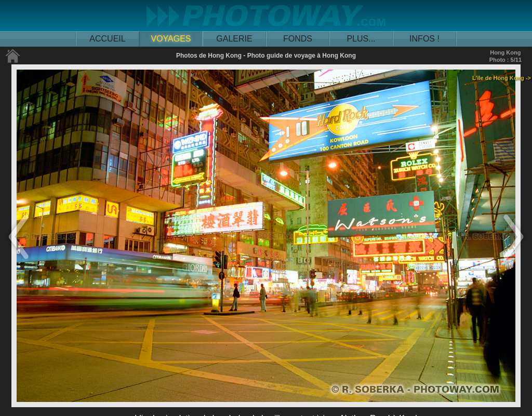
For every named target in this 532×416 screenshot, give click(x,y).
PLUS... (361, 39)
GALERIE (234, 39)
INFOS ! (424, 39)
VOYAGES (171, 39)
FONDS (298, 39)
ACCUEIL (107, 39)
